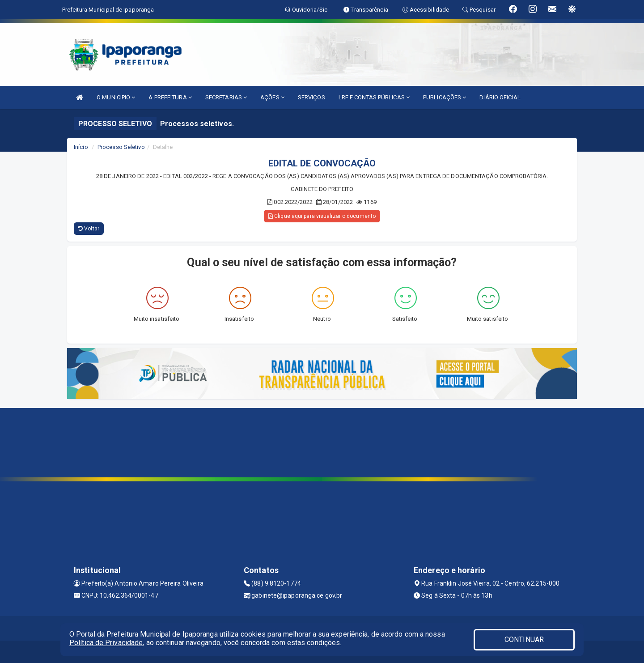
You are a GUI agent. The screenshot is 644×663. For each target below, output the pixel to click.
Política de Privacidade (106, 643)
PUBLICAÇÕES (445, 97)
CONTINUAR (524, 640)
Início (81, 147)
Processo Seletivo (121, 147)
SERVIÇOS (311, 97)
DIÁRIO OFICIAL (500, 97)
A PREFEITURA (170, 97)
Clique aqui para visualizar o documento (322, 216)
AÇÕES (272, 97)
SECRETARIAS (226, 97)
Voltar (89, 229)
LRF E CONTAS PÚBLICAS (374, 97)
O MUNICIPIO (116, 97)
